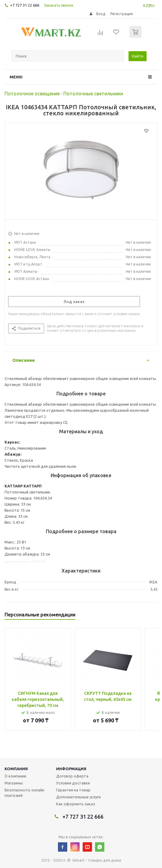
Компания (16, 769)
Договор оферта (72, 776)
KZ (146, 5)
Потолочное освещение (32, 94)
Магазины (14, 783)
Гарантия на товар (73, 790)
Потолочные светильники (93, 94)
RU (152, 5)
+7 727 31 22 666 (25, 5)
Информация (71, 769)
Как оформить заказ (76, 804)
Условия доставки (73, 783)
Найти (138, 56)
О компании (15, 776)
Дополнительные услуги (78, 797)
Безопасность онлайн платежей (24, 793)
